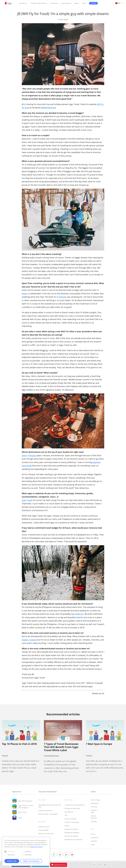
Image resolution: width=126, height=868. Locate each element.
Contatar (94, 821)
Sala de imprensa (94, 817)
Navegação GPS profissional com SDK (50, 806)
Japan (24, 294)
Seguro (67, 826)
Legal (93, 844)
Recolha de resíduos (71, 836)
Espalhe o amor (94, 811)
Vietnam (63, 297)
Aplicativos (23, 3)
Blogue (77, 3)
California (79, 614)
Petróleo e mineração (72, 822)
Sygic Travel (27, 500)
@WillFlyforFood (48, 108)
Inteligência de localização (73, 839)
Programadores (66, 3)
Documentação (43, 830)
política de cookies (36, 847)
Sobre (84, 3)
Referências (95, 803)
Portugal (32, 455)
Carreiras (94, 807)
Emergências (69, 812)
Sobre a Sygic (95, 800)
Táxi (66, 815)
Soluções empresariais (38, 3)
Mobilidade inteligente (72, 833)
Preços (93, 834)
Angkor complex (29, 640)
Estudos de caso (44, 827)
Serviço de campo (71, 819)
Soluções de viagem (71, 829)
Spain (24, 455)
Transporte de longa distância (75, 805)
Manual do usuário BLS (46, 834)
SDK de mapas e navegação (48, 814)
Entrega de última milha (72, 808)
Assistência (54, 3)
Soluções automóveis (46, 811)
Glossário (94, 841)
